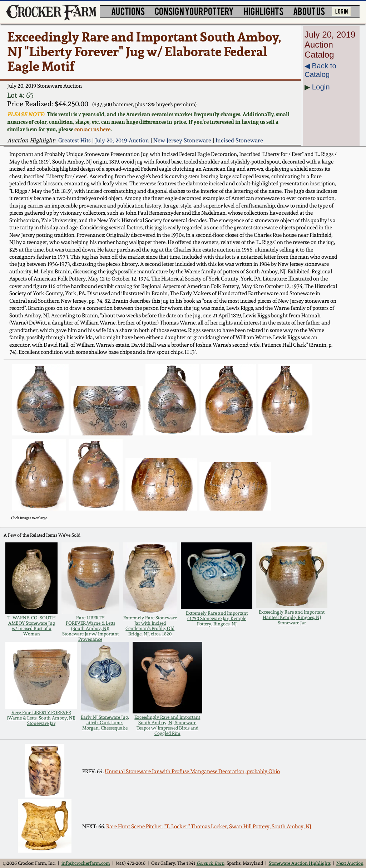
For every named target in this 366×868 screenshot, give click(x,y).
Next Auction (350, 863)
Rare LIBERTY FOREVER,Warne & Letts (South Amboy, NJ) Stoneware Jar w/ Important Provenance (90, 628)
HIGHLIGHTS (264, 11)
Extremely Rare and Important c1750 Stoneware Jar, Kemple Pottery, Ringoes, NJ (217, 618)
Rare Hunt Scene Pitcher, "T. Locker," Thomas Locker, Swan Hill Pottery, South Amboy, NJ (209, 826)
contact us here (92, 129)
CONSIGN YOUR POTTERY (194, 11)
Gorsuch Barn (211, 863)
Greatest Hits (75, 140)
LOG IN (342, 11)
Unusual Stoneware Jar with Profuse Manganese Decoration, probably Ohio (192, 771)
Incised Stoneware (239, 140)
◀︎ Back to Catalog (320, 70)
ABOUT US (309, 11)
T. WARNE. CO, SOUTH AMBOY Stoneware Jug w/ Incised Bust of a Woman (32, 626)
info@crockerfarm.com (86, 863)
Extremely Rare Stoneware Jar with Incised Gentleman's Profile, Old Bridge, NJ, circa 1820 (150, 626)
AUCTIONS (128, 11)
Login (321, 87)
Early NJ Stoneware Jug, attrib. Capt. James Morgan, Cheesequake (105, 723)
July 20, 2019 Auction (122, 140)
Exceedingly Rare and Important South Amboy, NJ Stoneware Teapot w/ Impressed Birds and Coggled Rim (167, 725)
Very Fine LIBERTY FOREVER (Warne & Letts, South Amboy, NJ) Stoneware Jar (41, 718)
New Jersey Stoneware (182, 140)
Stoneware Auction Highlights (300, 863)
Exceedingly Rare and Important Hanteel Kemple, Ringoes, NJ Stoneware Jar (292, 617)
